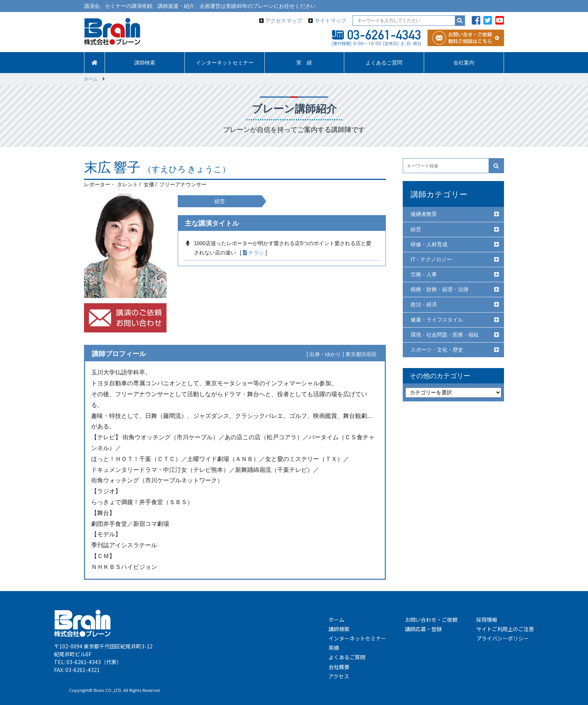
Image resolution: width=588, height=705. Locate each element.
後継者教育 (424, 214)
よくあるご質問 (384, 63)
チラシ (253, 253)
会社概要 (339, 667)
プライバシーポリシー (502, 638)
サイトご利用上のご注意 (505, 629)
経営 (416, 229)
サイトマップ (330, 21)
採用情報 (487, 620)
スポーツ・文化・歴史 (437, 350)
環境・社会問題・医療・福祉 (445, 335)
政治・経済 (424, 304)
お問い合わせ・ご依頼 (431, 620)
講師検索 (145, 63)
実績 (334, 648)
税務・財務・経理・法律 (439, 289)
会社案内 (464, 63)
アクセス (339, 676)
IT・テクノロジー (431, 259)
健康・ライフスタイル (437, 320)
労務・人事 (424, 274)
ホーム (336, 620)
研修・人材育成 (429, 244)
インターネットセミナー (225, 63)
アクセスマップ (283, 21)
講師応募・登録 (423, 629)
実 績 (304, 63)
